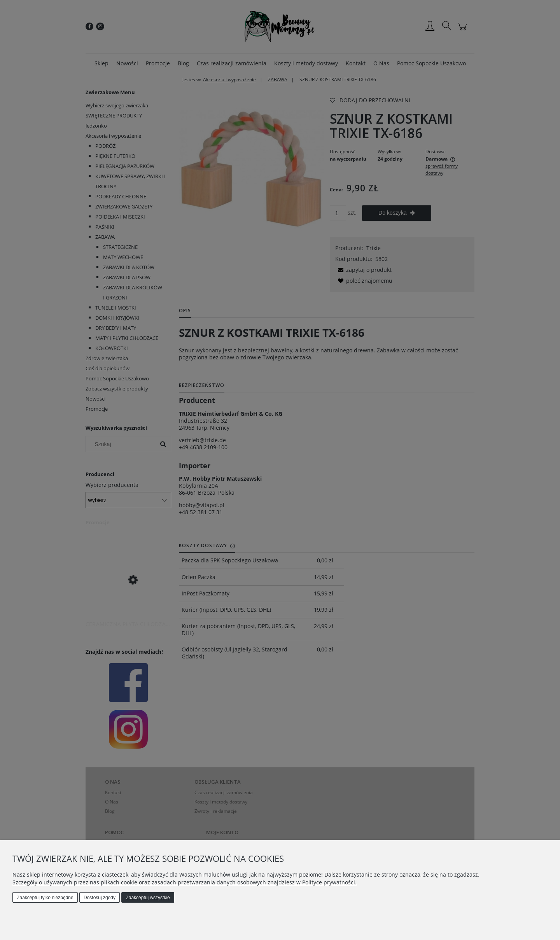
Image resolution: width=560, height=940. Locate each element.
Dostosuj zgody (100, 898)
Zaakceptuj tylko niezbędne (45, 898)
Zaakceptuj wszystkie (148, 898)
